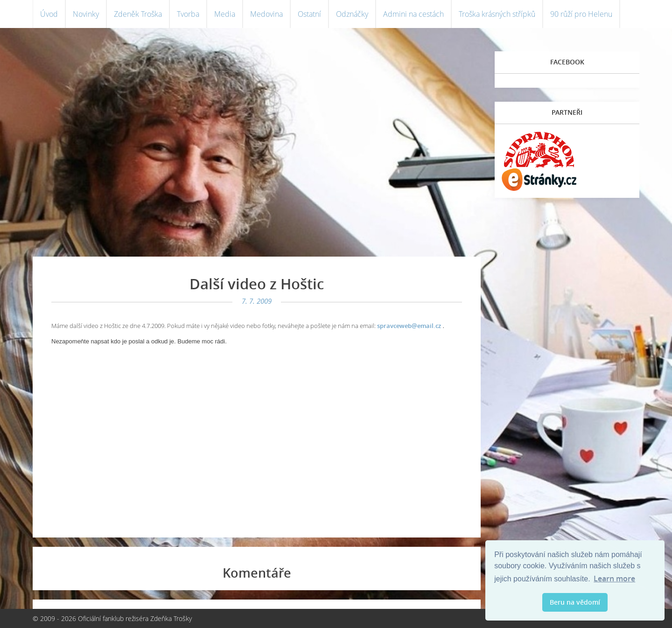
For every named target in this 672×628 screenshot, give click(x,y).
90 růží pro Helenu (581, 14)
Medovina (266, 14)
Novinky (86, 14)
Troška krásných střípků (497, 14)
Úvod (49, 14)
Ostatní (309, 14)
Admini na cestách (413, 14)
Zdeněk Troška (138, 14)
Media (225, 14)
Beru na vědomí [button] (575, 602)
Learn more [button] (614, 579)
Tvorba (188, 14)
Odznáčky (352, 14)
